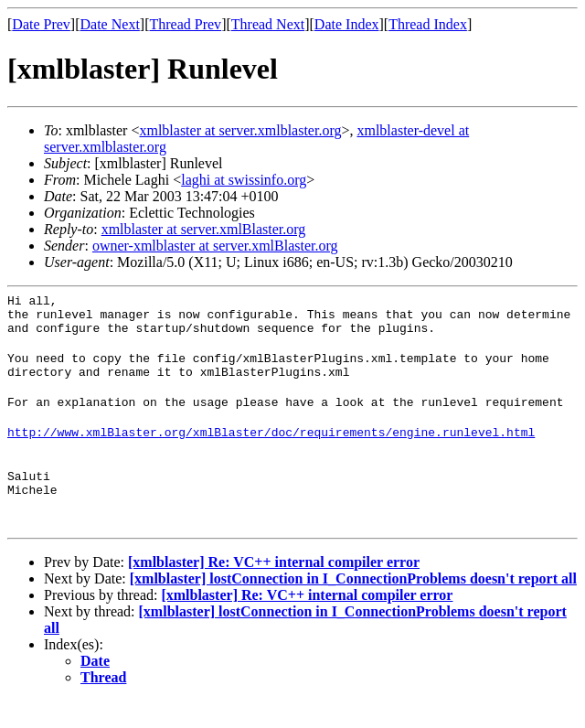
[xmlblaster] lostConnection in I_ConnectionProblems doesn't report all (353, 606)
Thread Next (268, 24)
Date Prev (41, 24)
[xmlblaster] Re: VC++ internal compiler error (274, 589)
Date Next (110, 24)
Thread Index (428, 24)
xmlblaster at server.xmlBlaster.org (204, 229)
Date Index (347, 24)
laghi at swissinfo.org (244, 180)
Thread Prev (185, 24)
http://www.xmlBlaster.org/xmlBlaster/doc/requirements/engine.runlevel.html (271, 451)
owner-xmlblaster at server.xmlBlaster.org (215, 246)
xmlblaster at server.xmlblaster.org (240, 130)
